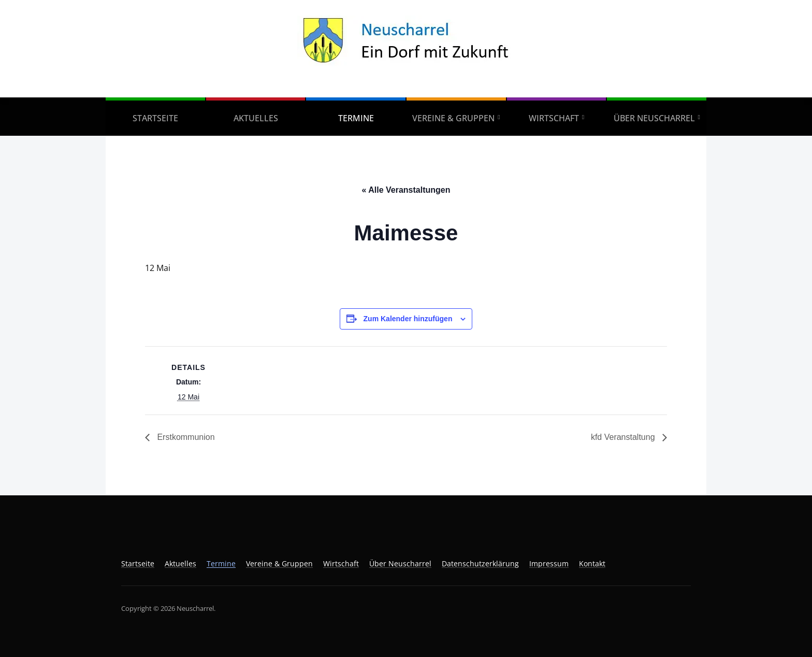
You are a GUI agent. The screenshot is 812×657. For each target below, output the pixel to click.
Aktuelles (256, 118)
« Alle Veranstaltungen (406, 190)
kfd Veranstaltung (624, 437)
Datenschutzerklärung (480, 563)
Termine (356, 118)
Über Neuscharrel (654, 118)
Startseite (155, 118)
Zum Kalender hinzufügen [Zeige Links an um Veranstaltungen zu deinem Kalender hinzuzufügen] (408, 319)
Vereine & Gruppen (453, 118)
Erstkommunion (185, 437)
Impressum (549, 563)
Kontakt (592, 563)
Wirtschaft (554, 118)
